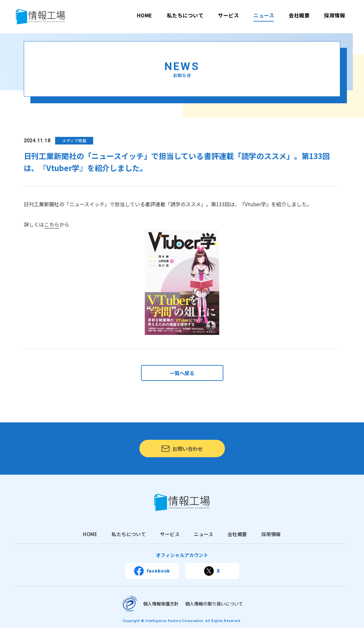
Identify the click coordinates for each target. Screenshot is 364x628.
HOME (145, 15)
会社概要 (299, 15)
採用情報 (335, 15)
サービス (228, 15)
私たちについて (185, 15)
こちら (52, 224)
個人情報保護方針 (161, 604)
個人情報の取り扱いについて (214, 604)
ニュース (264, 15)
